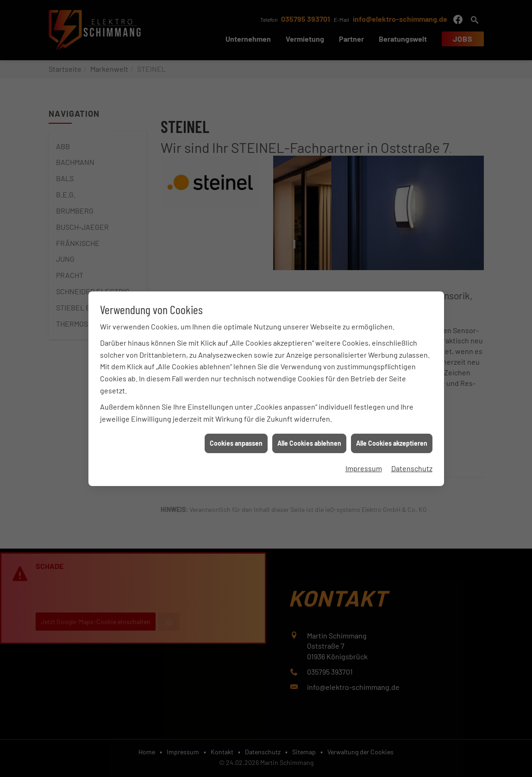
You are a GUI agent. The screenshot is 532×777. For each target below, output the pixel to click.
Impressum (364, 459)
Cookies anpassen (236, 435)
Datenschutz (412, 459)
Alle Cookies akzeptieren (392, 435)
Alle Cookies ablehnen (309, 435)
